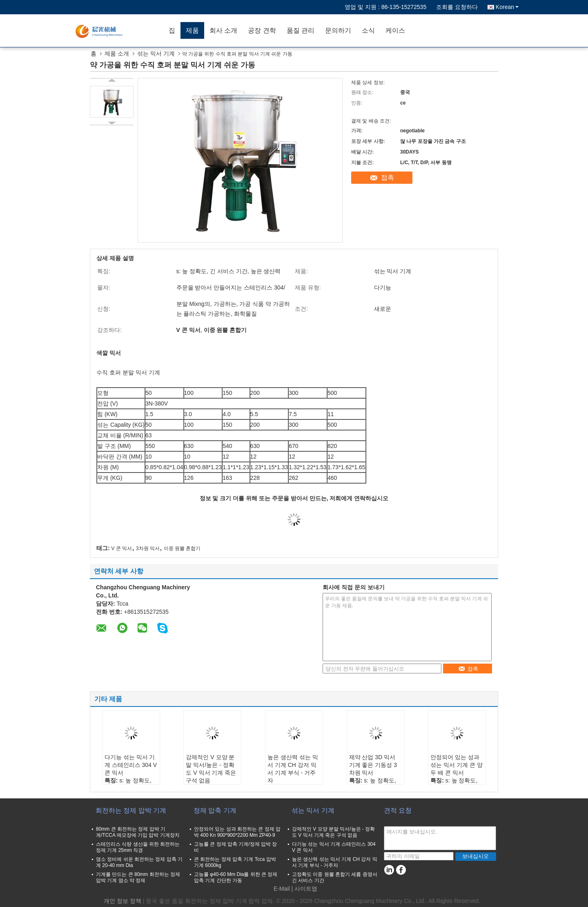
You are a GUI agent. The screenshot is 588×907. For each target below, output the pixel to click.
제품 (192, 30)
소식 (368, 30)
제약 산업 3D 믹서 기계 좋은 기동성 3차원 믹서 (373, 765)
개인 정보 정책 (122, 901)
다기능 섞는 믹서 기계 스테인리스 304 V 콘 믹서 (131, 765)
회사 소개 (223, 30)
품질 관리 (301, 30)
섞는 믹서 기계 (156, 53)
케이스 (395, 30)
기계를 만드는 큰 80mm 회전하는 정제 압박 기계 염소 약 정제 (138, 877)
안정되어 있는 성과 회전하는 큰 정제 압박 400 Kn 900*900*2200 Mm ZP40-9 (237, 832)
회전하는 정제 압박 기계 (131, 810)
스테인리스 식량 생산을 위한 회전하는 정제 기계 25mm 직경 (138, 847)
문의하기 (338, 30)
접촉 (388, 177)
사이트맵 (306, 889)
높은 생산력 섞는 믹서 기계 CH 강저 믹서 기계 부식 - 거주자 (293, 769)
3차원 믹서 (148, 548)
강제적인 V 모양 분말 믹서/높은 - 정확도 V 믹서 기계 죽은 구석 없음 (211, 769)
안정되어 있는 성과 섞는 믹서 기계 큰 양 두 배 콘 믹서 (457, 765)
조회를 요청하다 (457, 7)
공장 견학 (262, 30)
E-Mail (282, 889)
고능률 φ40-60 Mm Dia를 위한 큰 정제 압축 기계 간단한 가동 (236, 877)
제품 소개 (117, 53)
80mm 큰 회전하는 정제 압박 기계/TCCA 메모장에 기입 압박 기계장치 (138, 832)
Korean (507, 7)
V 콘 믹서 (122, 548)
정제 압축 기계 (215, 810)
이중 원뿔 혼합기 (182, 548)
